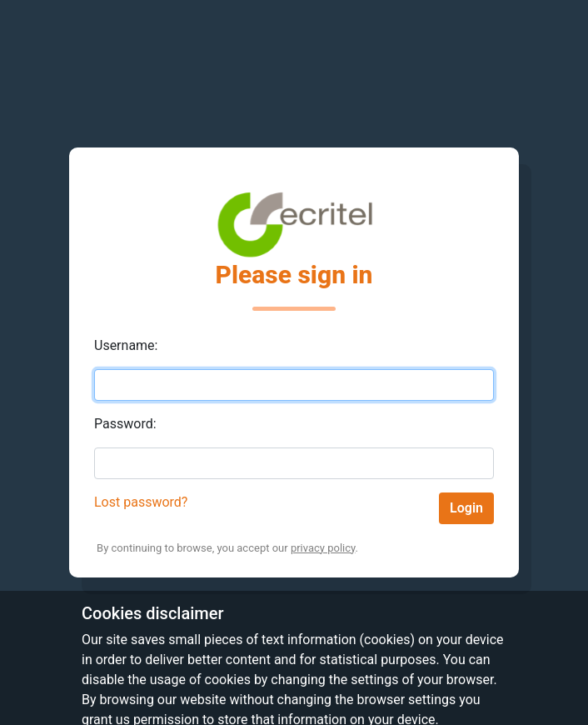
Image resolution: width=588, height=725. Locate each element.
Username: (126, 345)
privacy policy (323, 548)
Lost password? (141, 502)
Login (466, 508)
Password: (125, 424)
